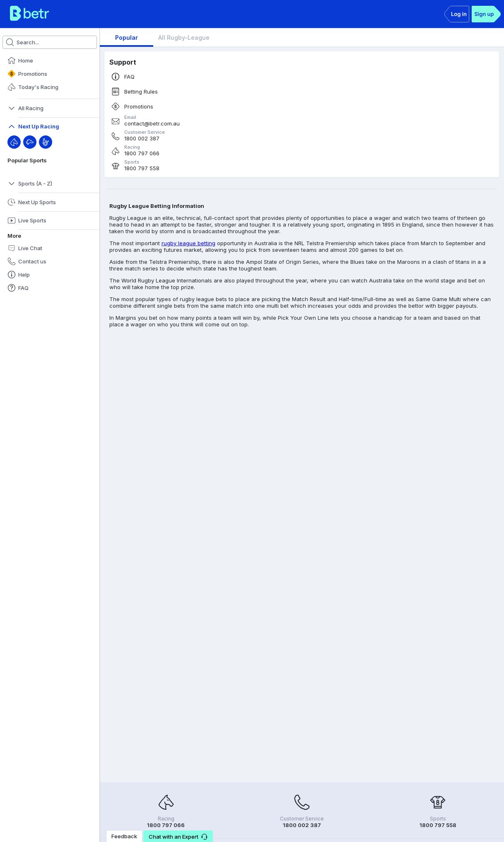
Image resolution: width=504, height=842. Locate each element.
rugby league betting (188, 243)
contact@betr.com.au (152, 123)
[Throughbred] (14, 142)
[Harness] (46, 142)
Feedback (124, 836)
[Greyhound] (30, 142)
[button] (50, 60)
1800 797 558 (438, 825)
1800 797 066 (166, 825)
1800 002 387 (302, 825)
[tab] (126, 38)
